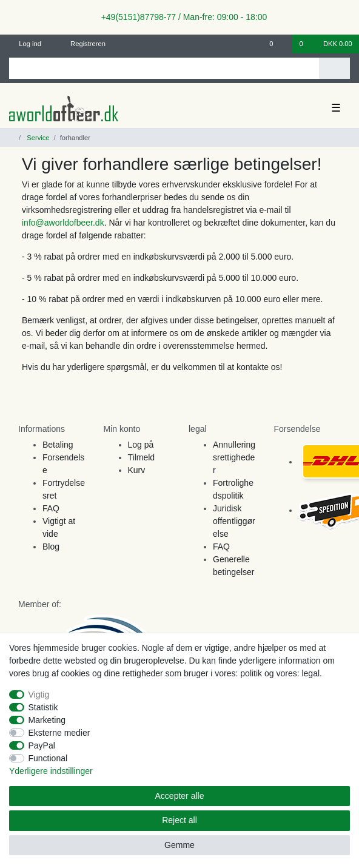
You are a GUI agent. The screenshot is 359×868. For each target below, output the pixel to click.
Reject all (180, 820)
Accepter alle (180, 796)
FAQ (51, 508)
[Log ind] (25, 44)
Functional (48, 758)
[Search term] (164, 68)
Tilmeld (142, 457)
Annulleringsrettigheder (234, 457)
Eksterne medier (59, 733)
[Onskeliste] (277, 44)
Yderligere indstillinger (51, 771)
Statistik (43, 707)
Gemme (180, 845)
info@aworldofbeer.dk (63, 223)
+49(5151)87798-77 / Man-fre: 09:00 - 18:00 (180, 17)
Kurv (137, 470)
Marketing (47, 720)
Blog (51, 547)
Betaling (58, 445)
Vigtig (39, 695)
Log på (141, 445)
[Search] (334, 68)
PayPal (42, 745)
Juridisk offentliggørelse (234, 521)
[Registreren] (81, 44)
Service (37, 138)
